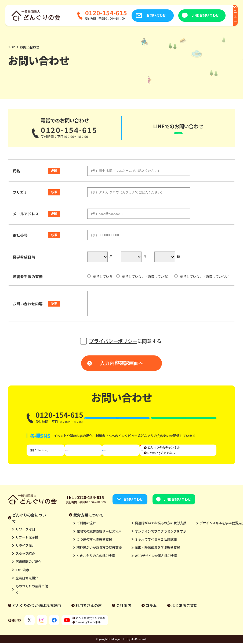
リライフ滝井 (25, 557)
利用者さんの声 (89, 617)
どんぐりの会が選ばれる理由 (37, 617)
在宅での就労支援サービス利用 (99, 543)
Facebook (123, 460)
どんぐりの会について (29, 530)
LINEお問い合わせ (182, 134)
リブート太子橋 (27, 549)
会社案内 (124, 617)
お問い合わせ (141, 15)
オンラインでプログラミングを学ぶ (161, 543)
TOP (12, 47)
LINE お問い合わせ (191, 15)
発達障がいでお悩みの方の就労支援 (161, 535)
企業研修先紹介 (27, 590)
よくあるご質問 (184, 617)
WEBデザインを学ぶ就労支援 (156, 567)
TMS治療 (22, 581)
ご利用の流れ (86, 535)
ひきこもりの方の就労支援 (96, 567)
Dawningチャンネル (192, 462)
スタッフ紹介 (25, 565)
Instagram (87, 460)
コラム (151, 617)
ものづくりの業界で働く (32, 601)
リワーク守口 (25, 541)
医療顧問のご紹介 (28, 573)
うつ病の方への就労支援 (94, 551)
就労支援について (88, 526)
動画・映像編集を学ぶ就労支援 (157, 559)
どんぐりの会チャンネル (195, 457)
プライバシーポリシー (113, 347)
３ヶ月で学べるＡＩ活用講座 (156, 551)
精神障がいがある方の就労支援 (99, 559)
